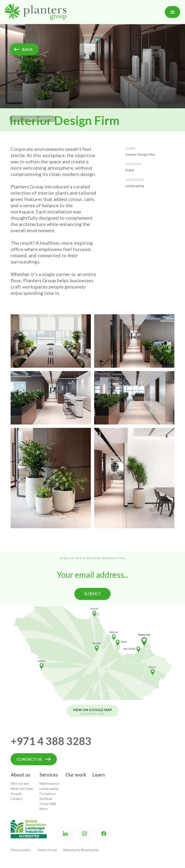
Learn (99, 775)
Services (49, 775)
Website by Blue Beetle (81, 850)
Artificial (46, 799)
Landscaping (49, 788)
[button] (172, 12)
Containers (48, 794)
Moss (44, 809)
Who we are (20, 783)
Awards (16, 794)
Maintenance (49, 783)
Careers (17, 799)
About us (20, 775)
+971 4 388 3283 (51, 741)
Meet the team (22, 788)
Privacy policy (21, 850)
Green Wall (48, 804)
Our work (76, 775)
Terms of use (47, 850)
